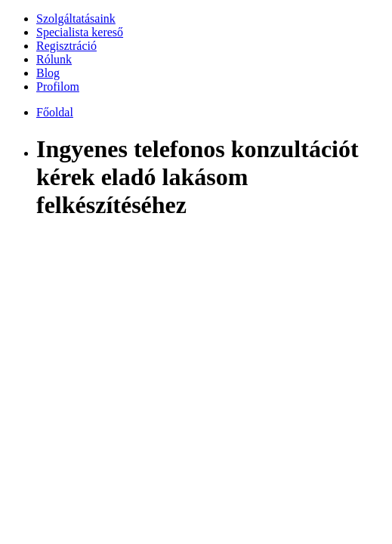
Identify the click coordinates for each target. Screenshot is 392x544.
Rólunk (54, 59)
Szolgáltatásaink (76, 19)
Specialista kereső (80, 32)
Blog (48, 73)
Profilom (58, 87)
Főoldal (55, 112)
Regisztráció (66, 46)
